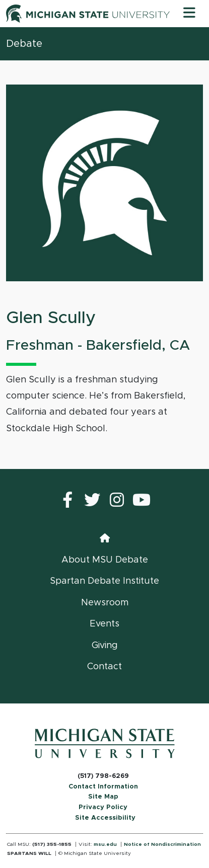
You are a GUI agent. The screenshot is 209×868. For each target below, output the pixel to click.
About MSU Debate (105, 560)
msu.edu (105, 844)
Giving (105, 646)
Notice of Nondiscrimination (162, 844)
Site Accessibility (105, 818)
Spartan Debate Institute (104, 581)
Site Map (103, 797)
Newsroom (105, 603)
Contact (104, 667)
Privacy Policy (103, 807)
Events (104, 624)
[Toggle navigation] (189, 14)
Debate (24, 44)
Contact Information (103, 787)
